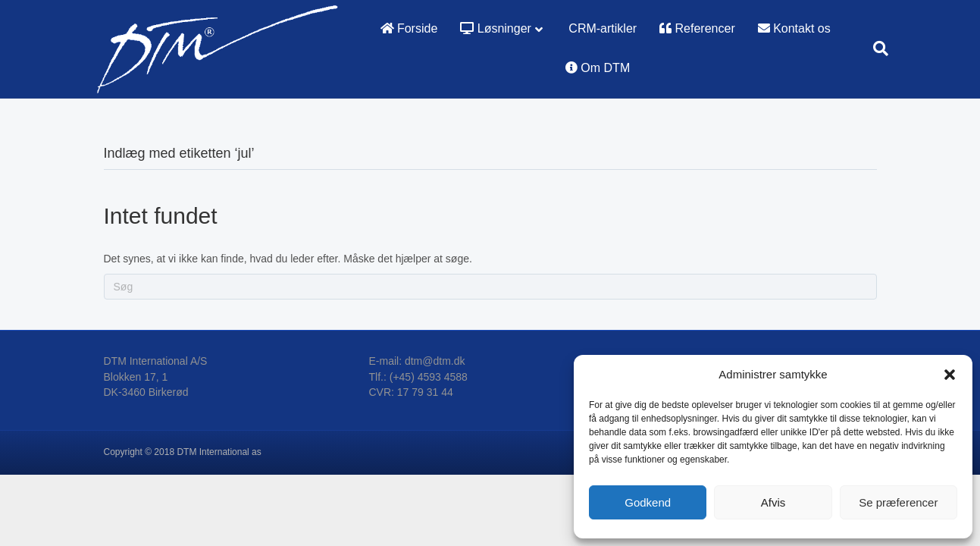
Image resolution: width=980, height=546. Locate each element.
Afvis (773, 502)
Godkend (648, 502)
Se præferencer (898, 502)
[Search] (875, 49)
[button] (950, 375)
